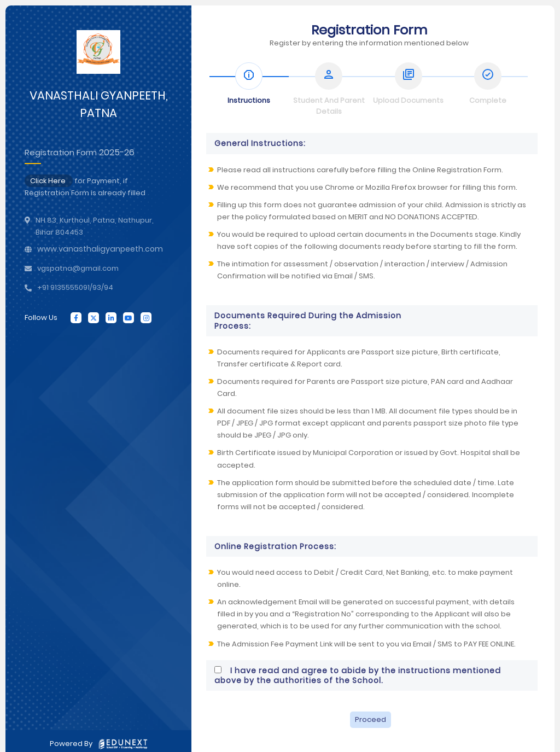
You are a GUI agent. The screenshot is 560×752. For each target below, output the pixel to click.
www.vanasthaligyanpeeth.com (100, 249)
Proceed (371, 719)
